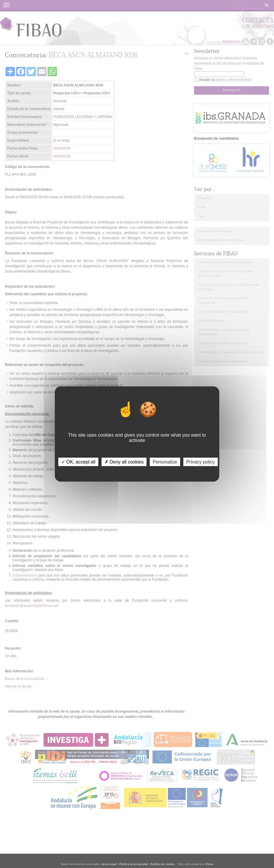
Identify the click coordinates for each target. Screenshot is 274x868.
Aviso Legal (109, 864)
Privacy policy (201, 462)
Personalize (165, 462)
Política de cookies (162, 864)
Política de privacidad (133, 864)
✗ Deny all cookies (124, 462)
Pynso (209, 864)
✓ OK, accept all (78, 462)
